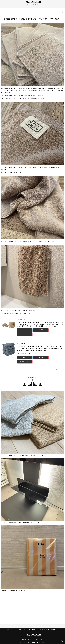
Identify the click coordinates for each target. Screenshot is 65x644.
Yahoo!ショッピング (25, 334)
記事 (48, 89)
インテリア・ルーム (10, 630)
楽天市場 (41, 330)
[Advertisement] (32, 608)
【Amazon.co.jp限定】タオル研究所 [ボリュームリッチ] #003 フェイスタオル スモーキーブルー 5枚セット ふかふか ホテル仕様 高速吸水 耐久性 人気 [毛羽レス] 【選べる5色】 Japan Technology (40, 348)
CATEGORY (35, 5)
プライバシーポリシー (38, 639)
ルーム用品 (62, 13)
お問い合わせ (30, 639)
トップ (2, 630)
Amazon (25, 330)
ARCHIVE (29, 5)
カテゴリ (24, 639)
